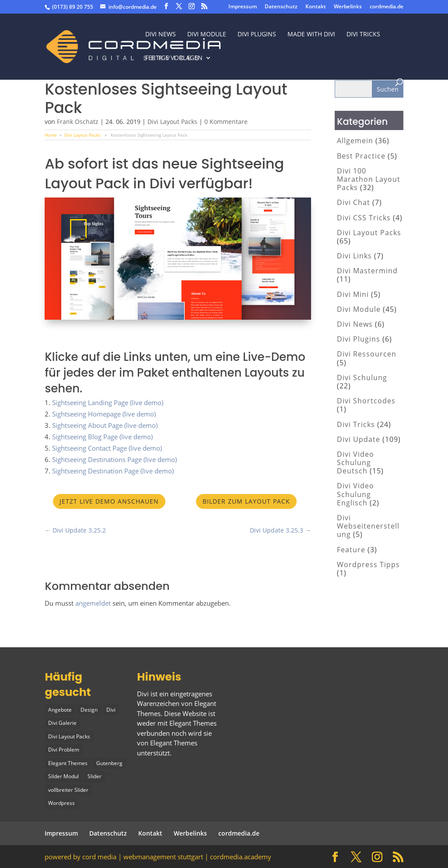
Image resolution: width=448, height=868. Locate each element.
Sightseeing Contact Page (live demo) (107, 448)
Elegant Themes (174, 743)
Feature (351, 550)
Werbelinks (348, 7)
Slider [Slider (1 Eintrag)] (94, 776)
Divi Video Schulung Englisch (355, 494)
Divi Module (207, 35)
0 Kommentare (226, 122)
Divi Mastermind (367, 271)
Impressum (243, 7)
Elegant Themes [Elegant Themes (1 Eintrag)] (68, 763)
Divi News (161, 35)
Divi (143, 694)
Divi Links (354, 256)
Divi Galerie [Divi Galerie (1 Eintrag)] (62, 723)
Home (51, 135)
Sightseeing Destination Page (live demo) (113, 471)
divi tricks (363, 35)
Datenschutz (281, 7)
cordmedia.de (387, 7)
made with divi (311, 35)
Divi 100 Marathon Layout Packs (369, 179)
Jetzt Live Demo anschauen (109, 501)
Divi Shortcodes (366, 401)
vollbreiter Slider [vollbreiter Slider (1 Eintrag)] (68, 790)
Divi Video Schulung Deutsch (355, 462)
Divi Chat (353, 202)
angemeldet (93, 603)
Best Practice (361, 156)
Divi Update (359, 439)
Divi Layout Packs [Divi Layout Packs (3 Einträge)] (69, 736)
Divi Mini (353, 294)
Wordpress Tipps (368, 565)
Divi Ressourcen (367, 354)
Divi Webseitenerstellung (368, 526)
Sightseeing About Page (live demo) (105, 425)
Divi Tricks (356, 424)
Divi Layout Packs (172, 122)
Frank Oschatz (78, 122)
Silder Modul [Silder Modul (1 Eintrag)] (63, 776)
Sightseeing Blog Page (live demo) (102, 437)
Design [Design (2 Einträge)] (89, 710)
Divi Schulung (362, 378)
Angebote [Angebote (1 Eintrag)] (60, 710)
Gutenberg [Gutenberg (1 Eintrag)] (109, 763)
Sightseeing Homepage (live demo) (104, 414)
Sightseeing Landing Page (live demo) (108, 402)
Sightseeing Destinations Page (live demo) (114, 459)
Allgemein (355, 141)
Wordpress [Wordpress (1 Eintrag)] (61, 803)
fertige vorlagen (174, 58)
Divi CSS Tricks (364, 218)
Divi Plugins (257, 35)
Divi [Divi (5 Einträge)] (111, 710)
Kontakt (316, 7)
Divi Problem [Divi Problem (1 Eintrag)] (64, 750)
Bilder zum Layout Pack (246, 501)
